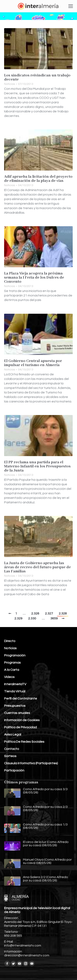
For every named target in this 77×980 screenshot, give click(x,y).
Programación (15, 655)
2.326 (35, 613)
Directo (10, 641)
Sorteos (10, 756)
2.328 (63, 613)
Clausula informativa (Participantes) (31, 763)
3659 (54, 618)
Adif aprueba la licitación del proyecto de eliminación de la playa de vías (38, 179)
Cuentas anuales (17, 713)
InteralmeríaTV (15, 684)
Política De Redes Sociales (24, 742)
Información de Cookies (22, 720)
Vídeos (9, 677)
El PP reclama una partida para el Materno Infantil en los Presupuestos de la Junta (37, 466)
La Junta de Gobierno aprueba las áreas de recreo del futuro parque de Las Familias (37, 567)
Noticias (10, 84)
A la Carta (12, 670)
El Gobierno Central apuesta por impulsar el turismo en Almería (33, 363)
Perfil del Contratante (21, 699)
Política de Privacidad (20, 727)
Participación (14, 770)
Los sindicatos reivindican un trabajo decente (37, 77)
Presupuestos (15, 706)
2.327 (49, 613)
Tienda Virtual (15, 691)
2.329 (18, 618)
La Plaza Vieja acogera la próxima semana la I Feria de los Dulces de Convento (34, 278)
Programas (12, 663)
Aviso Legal (13, 734)
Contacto (12, 749)
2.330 (32, 618)
